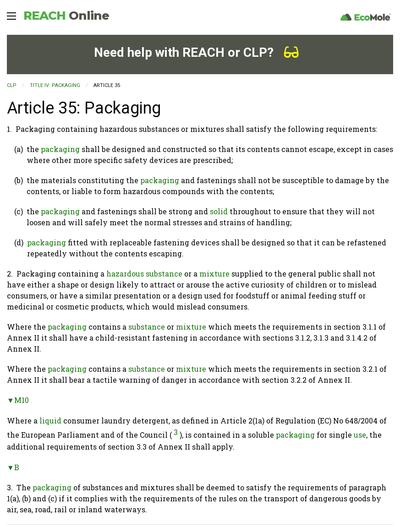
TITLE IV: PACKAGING (55, 85)
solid (219, 211)
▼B (13, 467)
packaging (60, 149)
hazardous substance (144, 274)
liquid (50, 421)
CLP (12, 85)
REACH (66, 16)
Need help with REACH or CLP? (196, 52)
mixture (214, 274)
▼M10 (18, 400)
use (360, 435)
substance (147, 327)
